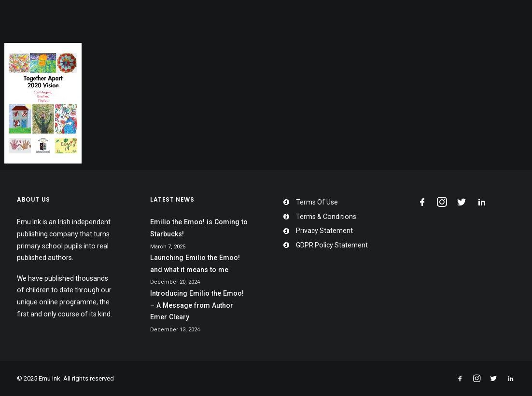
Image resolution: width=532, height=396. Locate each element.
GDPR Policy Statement (332, 245)
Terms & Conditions (326, 217)
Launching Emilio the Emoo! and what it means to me (195, 264)
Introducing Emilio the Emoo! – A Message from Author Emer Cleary (197, 305)
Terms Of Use (317, 202)
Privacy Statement (324, 231)
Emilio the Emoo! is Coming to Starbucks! (199, 228)
